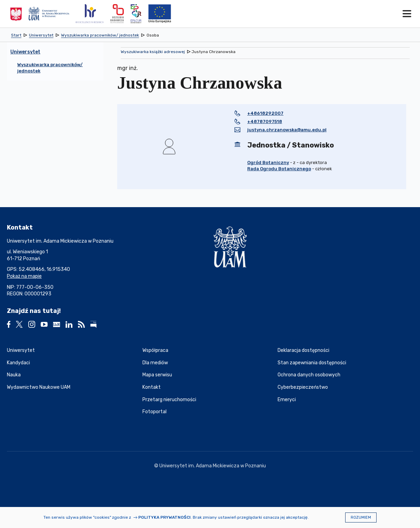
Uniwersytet (21, 350)
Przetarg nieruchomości (169, 400)
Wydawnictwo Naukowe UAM (39, 387)
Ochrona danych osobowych (309, 375)
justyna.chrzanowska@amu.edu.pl (287, 130)
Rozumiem (361, 517)
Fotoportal (154, 412)
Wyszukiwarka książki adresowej (153, 52)
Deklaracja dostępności (303, 350)
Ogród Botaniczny (268, 163)
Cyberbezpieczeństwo (303, 387)
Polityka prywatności (164, 517)
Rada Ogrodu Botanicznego (279, 169)
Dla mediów (155, 363)
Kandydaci (18, 363)
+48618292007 (265, 113)
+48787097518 (265, 121)
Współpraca (155, 350)
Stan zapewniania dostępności (312, 363)
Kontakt (152, 387)
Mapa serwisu (157, 375)
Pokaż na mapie (24, 276)
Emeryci (287, 400)
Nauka (14, 375)
